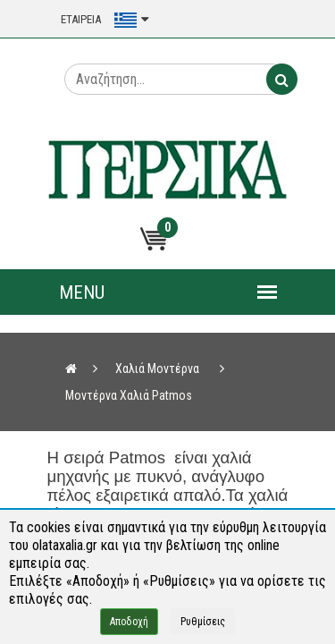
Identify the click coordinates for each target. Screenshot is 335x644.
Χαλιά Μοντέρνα (157, 369)
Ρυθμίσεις (203, 622)
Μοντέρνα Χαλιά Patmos (129, 395)
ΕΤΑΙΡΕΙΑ (81, 19)
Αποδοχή (129, 622)
